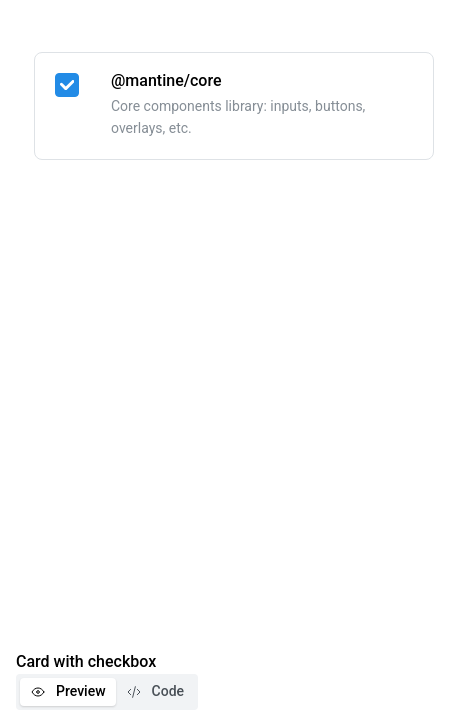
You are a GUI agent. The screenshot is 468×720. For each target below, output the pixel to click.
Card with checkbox (86, 661)
